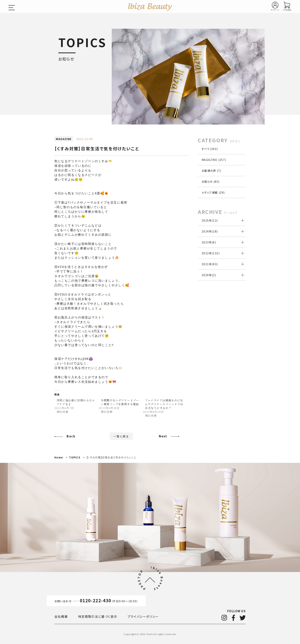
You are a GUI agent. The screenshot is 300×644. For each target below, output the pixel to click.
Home (59, 457)
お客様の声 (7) (211, 171)
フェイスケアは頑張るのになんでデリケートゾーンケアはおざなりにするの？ (164, 404)
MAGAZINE (64, 139)
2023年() (209, 242)
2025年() (210, 220)
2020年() (209, 275)
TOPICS (75, 457)
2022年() (211, 253)
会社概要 (61, 616)
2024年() (210, 231)
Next (163, 436)
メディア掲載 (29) (213, 192)
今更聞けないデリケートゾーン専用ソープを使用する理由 (120, 402)
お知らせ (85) (211, 182)
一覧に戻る (121, 436)
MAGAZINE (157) (214, 160)
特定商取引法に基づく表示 (98, 616)
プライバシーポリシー (143, 616)
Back (71, 436)
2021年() (210, 264)
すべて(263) (210, 149)
